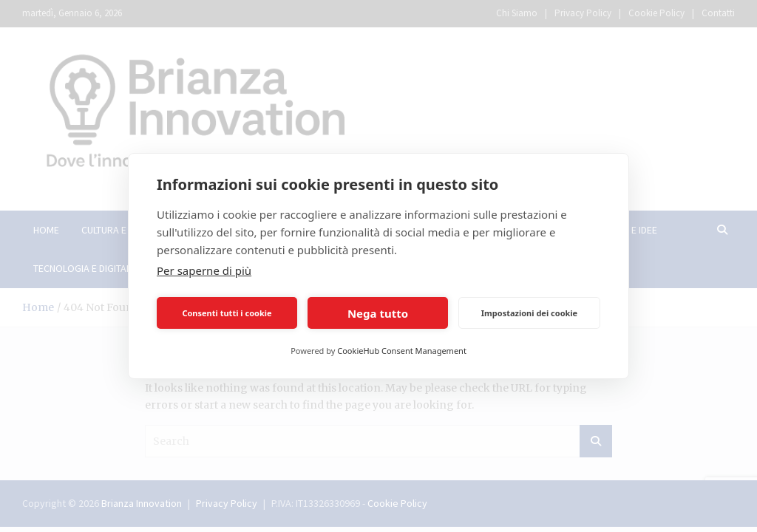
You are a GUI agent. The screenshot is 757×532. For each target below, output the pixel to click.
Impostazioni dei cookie (529, 313)
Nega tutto (378, 313)
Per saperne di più (204, 270)
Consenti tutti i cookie (227, 313)
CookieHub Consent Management (402, 351)
